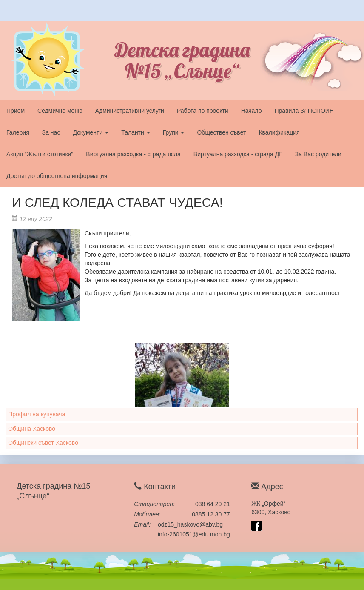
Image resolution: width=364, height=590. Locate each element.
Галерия (18, 132)
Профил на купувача (37, 414)
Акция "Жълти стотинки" (40, 154)
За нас (51, 132)
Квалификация (279, 132)
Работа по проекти (203, 111)
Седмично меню (60, 111)
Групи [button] (174, 132)
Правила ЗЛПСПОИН (304, 111)
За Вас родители (318, 154)
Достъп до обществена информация (57, 176)
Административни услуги (130, 111)
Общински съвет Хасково (43, 443)
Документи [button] (91, 132)
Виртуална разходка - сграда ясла (133, 154)
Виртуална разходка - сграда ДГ (238, 154)
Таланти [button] (136, 132)
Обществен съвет (221, 132)
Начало (252, 111)
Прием (16, 111)
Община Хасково (32, 429)
